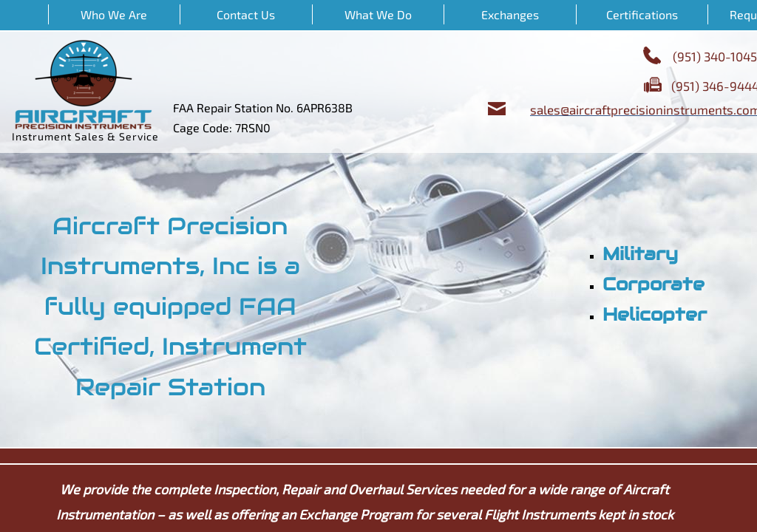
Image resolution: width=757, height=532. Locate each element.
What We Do (378, 14)
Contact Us (246, 14)
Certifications (642, 14)
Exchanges (510, 14)
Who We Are (114, 14)
